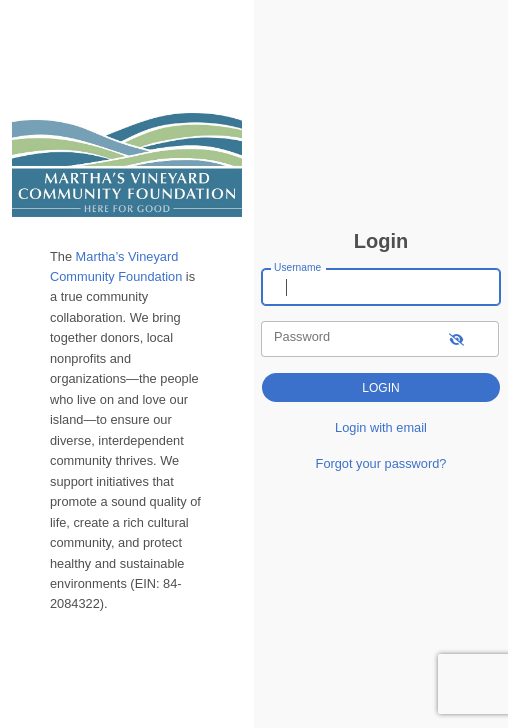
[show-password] (456, 338)
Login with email (381, 427)
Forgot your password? (381, 463)
